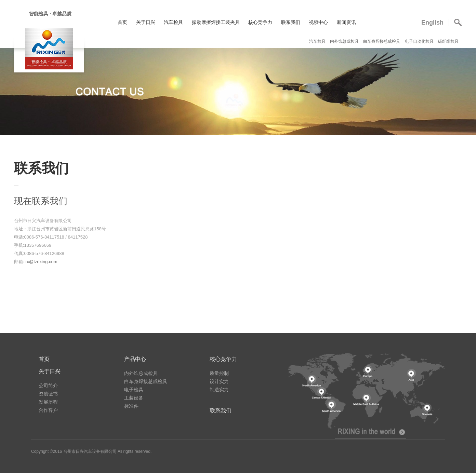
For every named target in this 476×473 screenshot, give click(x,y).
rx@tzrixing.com (41, 262)
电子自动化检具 (420, 41)
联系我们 (291, 22)
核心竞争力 (260, 22)
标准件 (131, 406)
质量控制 (219, 373)
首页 (122, 22)
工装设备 (134, 398)
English (432, 23)
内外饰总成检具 (345, 41)
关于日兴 (146, 22)
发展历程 (48, 402)
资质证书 (48, 394)
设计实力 (219, 381)
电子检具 (134, 390)
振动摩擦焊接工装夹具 (216, 22)
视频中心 (318, 22)
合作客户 (48, 410)
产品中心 (135, 359)
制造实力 (219, 390)
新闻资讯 (346, 22)
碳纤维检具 (448, 41)
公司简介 (48, 386)
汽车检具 (173, 22)
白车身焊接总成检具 (382, 41)
